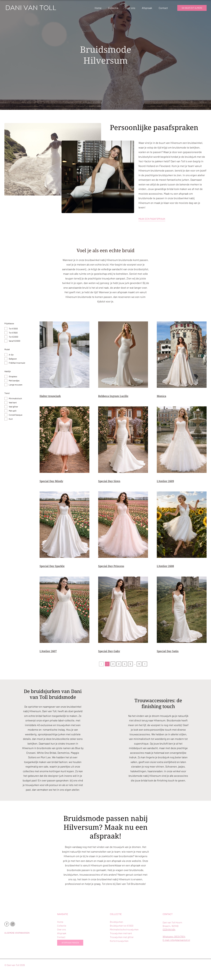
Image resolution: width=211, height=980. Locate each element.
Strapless (13, 376)
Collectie (113, 8)
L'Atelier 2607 (48, 651)
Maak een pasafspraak (152, 219)
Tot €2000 (13, 337)
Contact (163, 8)
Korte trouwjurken (119, 941)
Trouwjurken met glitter (122, 937)
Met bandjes (14, 381)
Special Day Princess (111, 566)
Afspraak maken (70, 943)
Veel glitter (13, 407)
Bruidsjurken (116, 922)
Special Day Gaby (109, 651)
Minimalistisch (15, 398)
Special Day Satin (168, 651)
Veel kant (13, 402)
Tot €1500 (13, 333)
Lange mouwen (16, 385)
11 (139, 664)
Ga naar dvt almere (192, 8)
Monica (161, 396)
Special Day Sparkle (52, 566)
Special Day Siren (109, 481)
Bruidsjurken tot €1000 (122, 926)
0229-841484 (169, 929)
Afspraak (147, 8)
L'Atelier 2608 (165, 566)
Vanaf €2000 (15, 341)
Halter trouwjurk (50, 396)
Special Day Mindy (51, 481)
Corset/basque (16, 415)
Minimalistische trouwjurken (124, 930)
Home (98, 8)
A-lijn (11, 355)
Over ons (130, 8)
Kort (11, 419)
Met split (13, 411)
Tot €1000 (13, 329)
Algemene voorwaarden (17, 933)
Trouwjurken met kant (121, 933)
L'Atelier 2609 (165, 481)
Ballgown (13, 359)
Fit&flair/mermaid (17, 363)
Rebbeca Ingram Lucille (113, 396)
